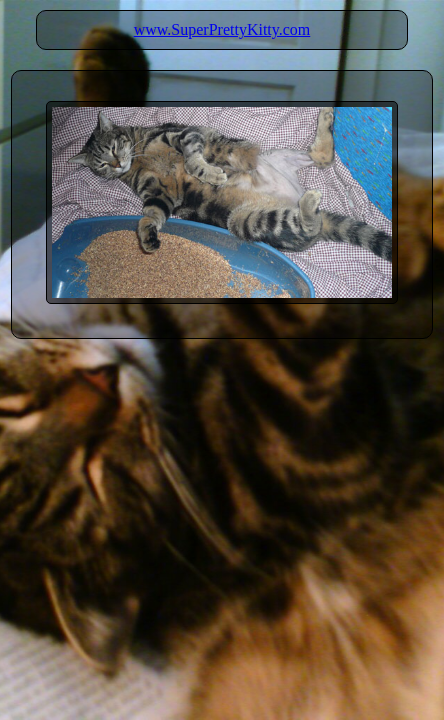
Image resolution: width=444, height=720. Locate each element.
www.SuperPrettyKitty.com (222, 29)
